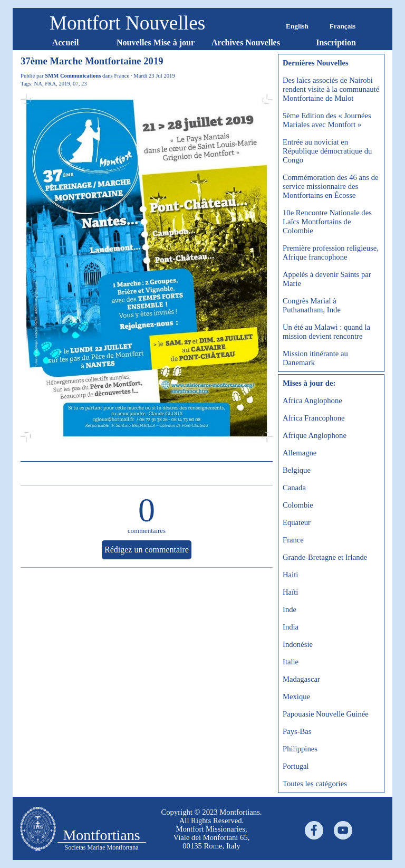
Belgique (297, 470)
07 (76, 84)
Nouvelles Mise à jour (156, 42)
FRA (50, 84)
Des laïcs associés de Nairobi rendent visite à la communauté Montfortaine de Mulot (331, 89)
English (297, 26)
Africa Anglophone (312, 400)
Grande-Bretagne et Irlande (325, 557)
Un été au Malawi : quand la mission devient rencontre (326, 332)
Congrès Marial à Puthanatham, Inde (312, 305)
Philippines (300, 749)
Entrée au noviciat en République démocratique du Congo (327, 151)
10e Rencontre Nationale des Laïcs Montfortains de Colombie (327, 222)
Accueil (66, 42)
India (291, 627)
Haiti (290, 575)
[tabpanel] (211, 829)
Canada (294, 488)
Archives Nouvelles (246, 42)
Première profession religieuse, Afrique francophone (331, 252)
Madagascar (301, 679)
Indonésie (298, 644)
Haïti (290, 592)
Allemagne (300, 453)
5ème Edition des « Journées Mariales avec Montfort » (327, 120)
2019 (64, 84)
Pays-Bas (297, 731)
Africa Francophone (314, 418)
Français (343, 26)
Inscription (336, 42)
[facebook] (314, 830)
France (293, 540)
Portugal (296, 766)
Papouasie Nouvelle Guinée (326, 714)
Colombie (298, 505)
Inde (290, 609)
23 (84, 84)
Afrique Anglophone (315, 435)
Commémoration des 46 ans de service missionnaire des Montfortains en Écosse (331, 186)
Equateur (297, 522)
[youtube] (343, 830)
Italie (291, 662)
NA (38, 84)
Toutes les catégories (315, 784)
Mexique (296, 697)
